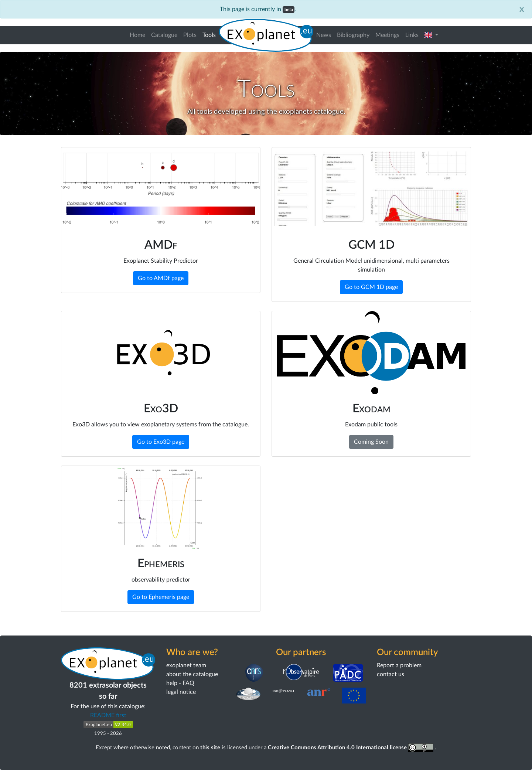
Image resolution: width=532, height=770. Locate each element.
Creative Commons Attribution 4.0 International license (352, 748)
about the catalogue (192, 674)
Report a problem (399, 665)
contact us (391, 674)
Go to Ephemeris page (161, 597)
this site (210, 748)
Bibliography (353, 35)
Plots (190, 35)
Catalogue (164, 35)
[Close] (522, 9)
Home (137, 35)
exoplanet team (186, 665)
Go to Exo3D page (161, 442)
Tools (211, 34)
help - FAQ (180, 683)
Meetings (387, 35)
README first (108, 715)
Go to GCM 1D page (371, 287)
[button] (431, 35)
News (324, 35)
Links (412, 35)
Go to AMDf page (161, 278)
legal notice (181, 692)
